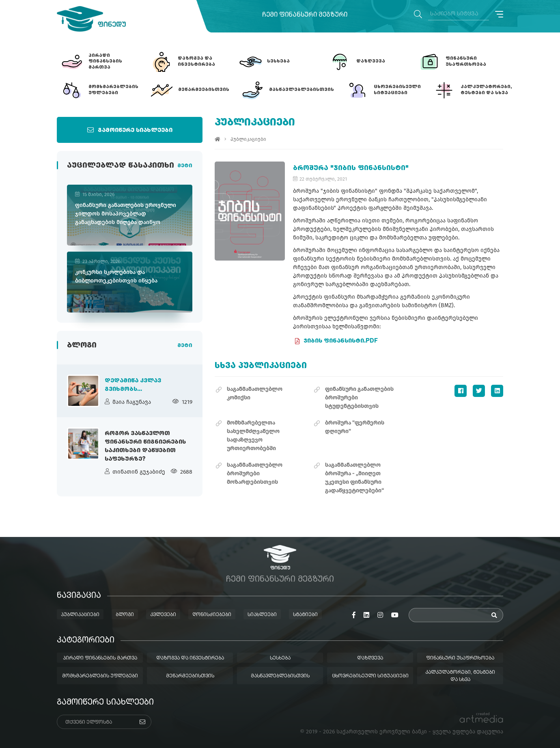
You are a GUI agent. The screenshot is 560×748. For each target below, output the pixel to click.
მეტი (185, 166)
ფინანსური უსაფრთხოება (460, 658)
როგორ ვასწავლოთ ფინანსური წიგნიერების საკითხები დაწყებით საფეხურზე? (145, 446)
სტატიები (305, 615)
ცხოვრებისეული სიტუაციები (370, 676)
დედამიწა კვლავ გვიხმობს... (133, 385)
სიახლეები (262, 615)
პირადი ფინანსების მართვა (100, 658)
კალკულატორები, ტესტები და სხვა (460, 676)
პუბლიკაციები (248, 139)
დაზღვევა (370, 658)
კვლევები (163, 615)
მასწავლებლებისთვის (280, 676)
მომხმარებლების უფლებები (100, 676)
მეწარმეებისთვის (190, 676)
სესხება (280, 658)
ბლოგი (125, 615)
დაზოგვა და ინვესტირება (190, 658)
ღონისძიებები (212, 615)
